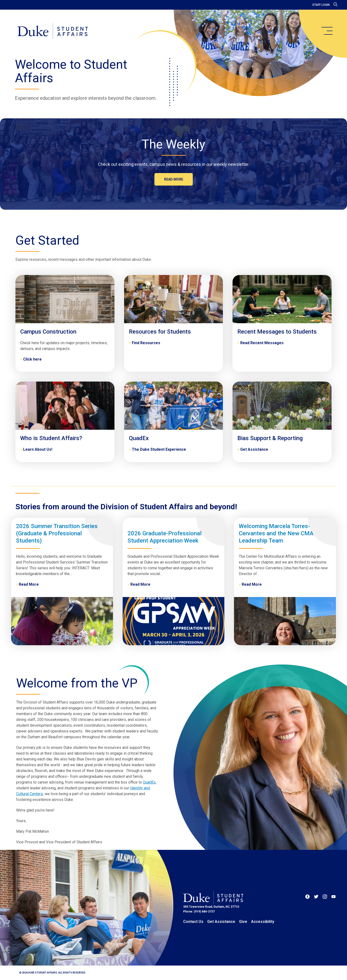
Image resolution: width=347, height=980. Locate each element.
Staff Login (321, 5)
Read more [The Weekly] (174, 179)
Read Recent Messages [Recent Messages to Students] (262, 343)
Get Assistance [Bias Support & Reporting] (254, 449)
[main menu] (327, 31)
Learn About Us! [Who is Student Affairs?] (38, 449)
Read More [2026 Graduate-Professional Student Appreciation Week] (140, 584)
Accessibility (263, 922)
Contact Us (193, 922)
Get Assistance (221, 922)
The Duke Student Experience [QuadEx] (159, 449)
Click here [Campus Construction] (32, 359)
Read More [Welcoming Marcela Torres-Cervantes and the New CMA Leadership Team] (252, 584)
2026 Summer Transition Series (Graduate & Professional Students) (57, 533)
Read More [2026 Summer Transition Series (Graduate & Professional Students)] (29, 584)
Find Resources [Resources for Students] (146, 343)
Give (243, 922)
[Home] (53, 31)
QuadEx (149, 782)
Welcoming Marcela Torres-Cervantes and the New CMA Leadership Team (276, 533)
